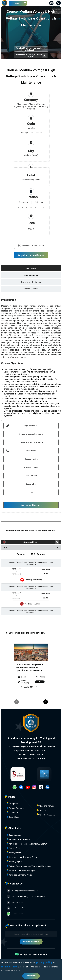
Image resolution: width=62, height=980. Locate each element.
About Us (42, 810)
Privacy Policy (14, 853)
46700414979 (15, 914)
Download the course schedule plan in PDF (31, 55)
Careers (47, 815)
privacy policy (44, 962)
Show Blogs (13, 817)
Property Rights (15, 861)
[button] (22, 702)
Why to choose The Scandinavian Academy (27, 844)
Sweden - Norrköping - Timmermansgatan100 (27, 897)
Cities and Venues (46, 806)
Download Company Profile (20, 875)
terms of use (9, 967)
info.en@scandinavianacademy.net (22, 891)
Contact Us (13, 812)
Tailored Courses (15, 808)
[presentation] (17, 702)
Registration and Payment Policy (22, 857)
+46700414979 (15, 908)
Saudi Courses (14, 835)
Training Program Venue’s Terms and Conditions (29, 866)
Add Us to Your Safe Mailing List (22, 870)
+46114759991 (15, 902)
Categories (13, 804)
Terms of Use (14, 848)
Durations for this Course (31, 245)
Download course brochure (31, 442)
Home (17, 3)
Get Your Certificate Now (19, 839)
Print (31, 492)
